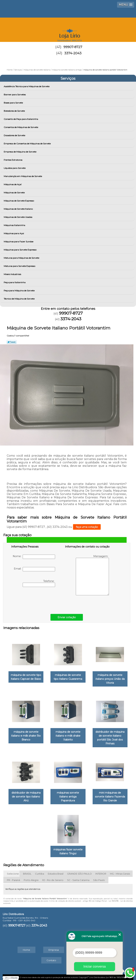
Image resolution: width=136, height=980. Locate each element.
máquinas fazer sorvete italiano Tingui (68, 848)
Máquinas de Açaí (13, 184)
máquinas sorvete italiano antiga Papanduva (68, 794)
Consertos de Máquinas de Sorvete (21, 127)
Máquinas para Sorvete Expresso (20, 250)
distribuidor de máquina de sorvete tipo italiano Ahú (26, 794)
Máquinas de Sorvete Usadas (18, 217)
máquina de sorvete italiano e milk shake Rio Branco (26, 734)
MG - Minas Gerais (120, 870)
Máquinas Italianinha (15, 225)
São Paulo (99, 877)
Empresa (54, 946)
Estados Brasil (56, 870)
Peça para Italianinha (15, 282)
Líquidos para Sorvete (15, 168)
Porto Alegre (31, 877)
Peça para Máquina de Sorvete (19, 291)
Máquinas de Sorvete (14, 193)
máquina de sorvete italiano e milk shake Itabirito (68, 734)
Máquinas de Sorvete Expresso (19, 201)
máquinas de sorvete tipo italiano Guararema (68, 676)
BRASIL (27, 870)
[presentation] (34, 600)
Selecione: (13, 870)
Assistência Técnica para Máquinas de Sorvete (27, 86)
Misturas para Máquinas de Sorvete (22, 258)
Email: (34, 569)
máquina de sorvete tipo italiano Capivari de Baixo (26, 676)
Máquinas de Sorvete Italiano (19, 209)
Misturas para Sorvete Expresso (20, 266)
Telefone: (39, 583)
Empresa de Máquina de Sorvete (20, 152)
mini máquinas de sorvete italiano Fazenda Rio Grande (110, 794)
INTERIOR (101, 870)
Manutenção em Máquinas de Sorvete (23, 176)
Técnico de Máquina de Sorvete (19, 299)
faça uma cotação (87, 527)
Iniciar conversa (95, 967)
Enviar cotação (67, 617)
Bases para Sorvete (14, 103)
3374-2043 (73, 53)
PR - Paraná (13, 877)
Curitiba (40, 870)
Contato (51, 957)
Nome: (34, 557)
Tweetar (12, 342)
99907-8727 (73, 47)
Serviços (68, 78)
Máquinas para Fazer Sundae (19, 242)
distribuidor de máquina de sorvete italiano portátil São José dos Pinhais (110, 736)
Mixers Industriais (13, 274)
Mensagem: (92, 575)
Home (26, 946)
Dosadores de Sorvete (15, 135)
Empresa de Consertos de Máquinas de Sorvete (27, 144)
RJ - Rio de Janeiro (53, 877)
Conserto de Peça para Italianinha (21, 119)
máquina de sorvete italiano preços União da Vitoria (110, 678)
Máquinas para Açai (14, 233)
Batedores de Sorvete (15, 111)
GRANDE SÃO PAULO (79, 870)
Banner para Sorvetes (15, 95)
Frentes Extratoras (13, 160)
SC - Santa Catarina (78, 877)
